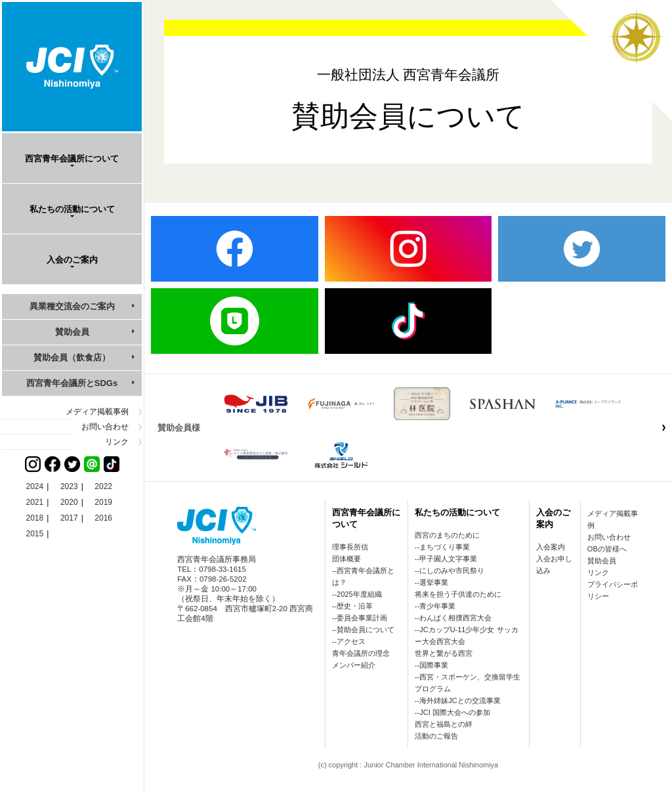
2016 (103, 518)
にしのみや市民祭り (452, 570)
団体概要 (346, 559)
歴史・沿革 (355, 606)
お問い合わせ (105, 427)
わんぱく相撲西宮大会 (455, 618)
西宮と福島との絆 (444, 724)
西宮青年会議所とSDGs (72, 383)
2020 (69, 502)
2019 (103, 502)
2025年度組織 (359, 594)
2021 (35, 502)
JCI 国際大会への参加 (455, 712)
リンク (117, 442)
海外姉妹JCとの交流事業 (460, 700)
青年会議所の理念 (361, 653)
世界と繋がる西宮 (444, 653)
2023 (69, 486)
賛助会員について (366, 630)
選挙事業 (434, 582)
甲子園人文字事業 (448, 559)
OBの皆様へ (607, 549)
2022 (103, 486)
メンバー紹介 (354, 665)
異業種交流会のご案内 (72, 306)
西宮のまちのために (447, 535)
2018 (35, 518)
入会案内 (551, 547)
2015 (35, 534)
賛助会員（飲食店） (72, 357)
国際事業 (434, 665)
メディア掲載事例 (97, 412)
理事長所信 (350, 547)
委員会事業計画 (362, 618)
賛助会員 (72, 332)
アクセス (351, 641)
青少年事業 (437, 606)
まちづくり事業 (445, 547)
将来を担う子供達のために (458, 594)
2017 (69, 518)
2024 (35, 486)
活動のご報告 (436, 736)
